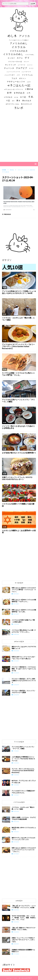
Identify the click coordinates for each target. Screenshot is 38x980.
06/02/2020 (16, 822)
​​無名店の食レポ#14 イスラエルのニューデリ (24, 828)
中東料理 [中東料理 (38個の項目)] (29, 89)
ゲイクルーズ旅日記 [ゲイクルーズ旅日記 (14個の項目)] (15, 62)
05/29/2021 (16, 944)
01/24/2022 (16, 763)
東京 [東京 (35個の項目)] (18, 100)
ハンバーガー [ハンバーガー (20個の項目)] (10, 75)
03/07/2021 (16, 594)
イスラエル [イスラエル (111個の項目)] (19, 47)
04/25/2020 (16, 651)
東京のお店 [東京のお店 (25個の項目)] (27, 101)
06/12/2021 (16, 661)
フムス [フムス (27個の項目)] (14, 78)
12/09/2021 (16, 832)
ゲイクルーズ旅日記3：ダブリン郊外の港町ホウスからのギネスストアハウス (24, 681)
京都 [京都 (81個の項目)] (9, 93)
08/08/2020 (16, 634)
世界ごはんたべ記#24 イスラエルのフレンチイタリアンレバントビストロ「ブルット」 (24, 850)
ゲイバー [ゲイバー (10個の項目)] (27, 62)
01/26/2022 (16, 775)
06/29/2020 (16, 811)
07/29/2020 (16, 624)
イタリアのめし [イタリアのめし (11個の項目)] (30, 55)
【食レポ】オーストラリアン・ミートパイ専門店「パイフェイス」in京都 (24, 907)
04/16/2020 (16, 842)
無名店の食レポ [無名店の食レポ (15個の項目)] (26, 104)
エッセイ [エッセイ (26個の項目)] (11, 58)
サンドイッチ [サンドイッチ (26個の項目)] (11, 65)
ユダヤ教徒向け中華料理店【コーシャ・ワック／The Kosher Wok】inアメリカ (23, 759)
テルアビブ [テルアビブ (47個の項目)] (22, 68)
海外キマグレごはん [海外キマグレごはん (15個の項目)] (13, 104)
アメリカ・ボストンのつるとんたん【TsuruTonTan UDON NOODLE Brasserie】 (23, 771)
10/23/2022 (16, 922)
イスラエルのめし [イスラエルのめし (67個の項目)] (13, 54)
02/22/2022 (16, 910)
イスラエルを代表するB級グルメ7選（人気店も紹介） (23, 621)
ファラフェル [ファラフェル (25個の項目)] (27, 75)
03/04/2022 (16, 932)
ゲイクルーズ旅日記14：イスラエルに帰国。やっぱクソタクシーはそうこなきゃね (24, 669)
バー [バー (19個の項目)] (18, 75)
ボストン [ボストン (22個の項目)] (23, 78)
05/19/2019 (16, 695)
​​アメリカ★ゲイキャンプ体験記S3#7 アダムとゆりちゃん (23, 792)
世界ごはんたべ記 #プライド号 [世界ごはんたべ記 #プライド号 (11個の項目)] (14, 89)
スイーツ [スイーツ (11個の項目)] (30, 65)
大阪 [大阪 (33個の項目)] (29, 93)
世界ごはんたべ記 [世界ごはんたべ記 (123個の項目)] (19, 85)
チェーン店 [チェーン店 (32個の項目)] (9, 68)
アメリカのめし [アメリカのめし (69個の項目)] (19, 43)
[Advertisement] (19, 138)
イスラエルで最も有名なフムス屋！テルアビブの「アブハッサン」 (24, 631)
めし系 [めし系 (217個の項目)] (12, 36)
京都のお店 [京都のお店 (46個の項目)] (19, 93)
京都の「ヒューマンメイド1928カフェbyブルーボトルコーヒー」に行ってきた (23, 940)
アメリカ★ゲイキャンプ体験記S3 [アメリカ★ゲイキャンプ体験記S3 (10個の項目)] (19, 40)
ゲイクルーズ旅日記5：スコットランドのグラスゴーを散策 (23, 692)
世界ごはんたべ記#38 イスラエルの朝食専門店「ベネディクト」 (24, 601)
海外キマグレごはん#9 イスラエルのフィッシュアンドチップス (23, 839)
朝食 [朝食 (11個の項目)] (13, 101)
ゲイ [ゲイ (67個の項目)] (27, 58)
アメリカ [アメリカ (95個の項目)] (25, 36)
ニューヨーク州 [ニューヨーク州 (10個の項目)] (26, 72)
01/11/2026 (16, 954)
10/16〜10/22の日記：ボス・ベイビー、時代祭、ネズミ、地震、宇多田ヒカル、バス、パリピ (24, 918)
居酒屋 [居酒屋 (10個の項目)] (16, 97)
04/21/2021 (16, 614)
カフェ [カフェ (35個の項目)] (20, 58)
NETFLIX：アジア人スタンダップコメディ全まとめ (24, 781)
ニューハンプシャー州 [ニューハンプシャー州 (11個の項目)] (13, 72)
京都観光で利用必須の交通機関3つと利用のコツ (23, 951)
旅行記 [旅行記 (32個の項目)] (23, 97)
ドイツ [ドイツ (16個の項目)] (31, 68)
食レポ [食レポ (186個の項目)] (19, 108)
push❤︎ (33, 4)
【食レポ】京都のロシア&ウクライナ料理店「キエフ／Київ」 (24, 929)
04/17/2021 (16, 604)
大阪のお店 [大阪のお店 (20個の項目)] (8, 97)
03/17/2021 (16, 854)
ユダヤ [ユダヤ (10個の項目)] (29, 82)
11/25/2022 (16, 785)
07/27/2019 (16, 673)
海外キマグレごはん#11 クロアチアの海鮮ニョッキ (24, 647)
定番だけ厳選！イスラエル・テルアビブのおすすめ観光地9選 (24, 818)
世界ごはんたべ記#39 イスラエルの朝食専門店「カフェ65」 (24, 611)
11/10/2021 (16, 795)
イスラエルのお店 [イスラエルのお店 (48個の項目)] (19, 51)
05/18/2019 (16, 685)
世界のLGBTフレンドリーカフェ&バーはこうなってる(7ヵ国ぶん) (23, 658)
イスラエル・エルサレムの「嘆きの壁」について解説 (23, 808)
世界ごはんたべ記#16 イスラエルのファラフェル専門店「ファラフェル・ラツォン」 (24, 590)
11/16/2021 (16, 751)
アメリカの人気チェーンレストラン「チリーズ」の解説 (23, 748)
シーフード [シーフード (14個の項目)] (22, 65)
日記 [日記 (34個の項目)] (8, 100)
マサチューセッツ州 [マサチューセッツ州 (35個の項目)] (16, 82)
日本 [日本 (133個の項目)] (31, 97)
